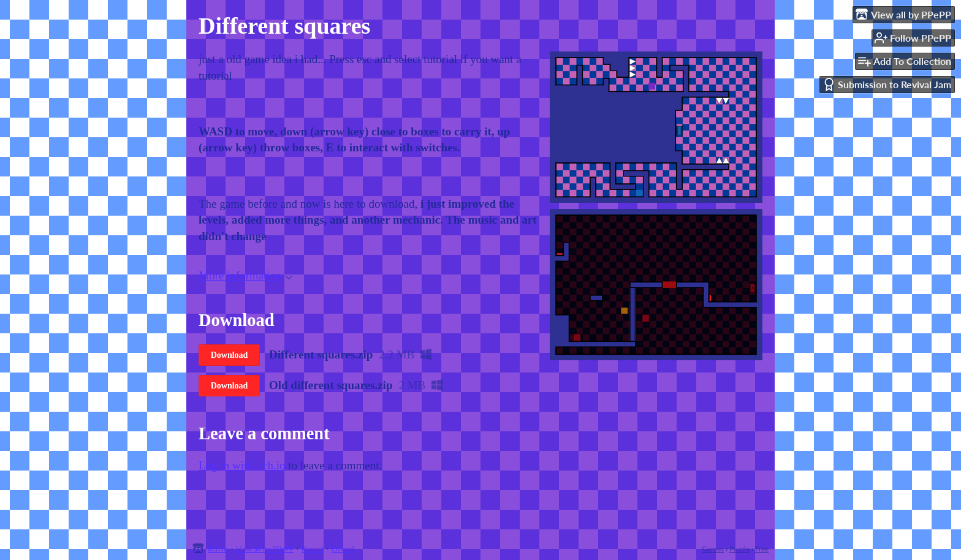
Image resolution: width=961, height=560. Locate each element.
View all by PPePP (265, 549)
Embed (343, 549)
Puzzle (739, 549)
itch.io (218, 549)
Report (313, 549)
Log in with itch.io (242, 465)
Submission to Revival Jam (887, 84)
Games (713, 549)
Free (762, 549)
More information (245, 275)
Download (230, 355)
